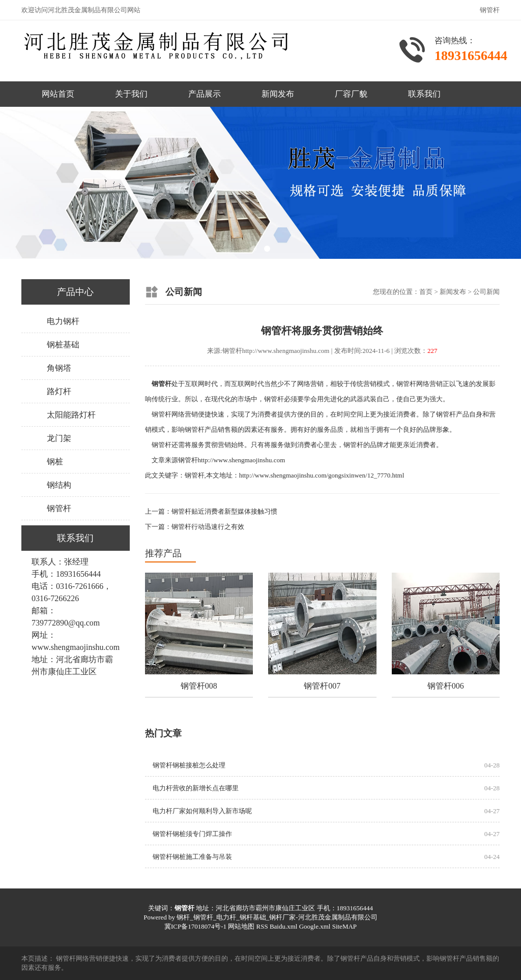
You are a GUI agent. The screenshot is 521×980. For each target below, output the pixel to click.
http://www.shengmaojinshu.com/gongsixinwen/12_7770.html (322, 475)
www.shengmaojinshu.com (76, 647)
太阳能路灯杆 (71, 415)
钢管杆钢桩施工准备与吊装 (192, 857)
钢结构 (59, 485)
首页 (426, 292)
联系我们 (424, 94)
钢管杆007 (322, 686)
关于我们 (131, 94)
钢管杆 (59, 508)
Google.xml (315, 926)
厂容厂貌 (351, 94)
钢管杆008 (199, 686)
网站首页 (58, 94)
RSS (262, 926)
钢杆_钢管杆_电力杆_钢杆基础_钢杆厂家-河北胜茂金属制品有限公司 (277, 917)
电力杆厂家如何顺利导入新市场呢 (202, 811)
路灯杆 (59, 391)
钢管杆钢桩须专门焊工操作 (192, 834)
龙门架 (59, 438)
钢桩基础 (63, 345)
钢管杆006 (446, 686)
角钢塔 (59, 368)
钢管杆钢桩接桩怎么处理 (189, 765)
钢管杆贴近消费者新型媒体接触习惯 (224, 511)
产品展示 (205, 94)
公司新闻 (486, 292)
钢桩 (55, 462)
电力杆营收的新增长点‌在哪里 (196, 788)
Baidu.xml (284, 926)
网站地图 (241, 926)
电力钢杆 (63, 321)
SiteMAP (344, 926)
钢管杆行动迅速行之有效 (208, 527)
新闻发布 (278, 94)
